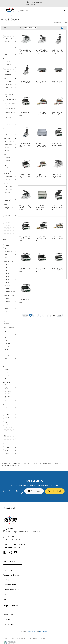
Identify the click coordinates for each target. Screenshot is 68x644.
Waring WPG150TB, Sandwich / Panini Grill (58, 145)
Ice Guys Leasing (31, 632)
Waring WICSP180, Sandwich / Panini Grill (25, 145)
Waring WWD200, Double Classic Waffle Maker (26, 207)
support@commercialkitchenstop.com (24, 532)
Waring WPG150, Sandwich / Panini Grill (41, 114)
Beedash (42, 638)
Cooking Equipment (7, 16)
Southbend (8, 41)
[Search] (40, 10)
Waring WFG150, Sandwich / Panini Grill (58, 114)
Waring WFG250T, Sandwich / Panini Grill (25, 301)
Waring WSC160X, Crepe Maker (57, 82)
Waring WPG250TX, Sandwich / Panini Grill (42, 270)
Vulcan (7, 51)
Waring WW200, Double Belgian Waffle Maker (57, 176)
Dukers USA (8, 35)
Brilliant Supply (44, 632)
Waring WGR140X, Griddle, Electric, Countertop (41, 207)
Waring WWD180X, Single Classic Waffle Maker (42, 52)
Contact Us (13, 491)
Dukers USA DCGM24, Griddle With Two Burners (41, 145)
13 (54, 315)
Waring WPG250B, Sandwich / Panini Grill (25, 239)
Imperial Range (9, 38)
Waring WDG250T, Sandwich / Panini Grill (25, 270)
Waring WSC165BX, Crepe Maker (42, 82)
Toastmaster (8, 48)
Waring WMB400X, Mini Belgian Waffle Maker (58, 52)
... (51, 315)
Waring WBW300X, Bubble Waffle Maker (26, 82)
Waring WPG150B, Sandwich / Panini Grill (25, 114)
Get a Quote (34, 491)
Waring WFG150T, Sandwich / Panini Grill (41, 176)
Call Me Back (55, 491)
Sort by (21, 28)
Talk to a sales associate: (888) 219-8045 (34, 3)
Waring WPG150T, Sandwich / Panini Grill (25, 176)
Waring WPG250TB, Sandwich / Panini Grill (58, 270)
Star (6, 44)
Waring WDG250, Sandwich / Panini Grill (41, 239)
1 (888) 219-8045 (16, 540)
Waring (7, 54)
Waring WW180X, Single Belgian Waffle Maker (26, 52)
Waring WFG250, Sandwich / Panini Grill (58, 239)
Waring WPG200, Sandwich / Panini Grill (58, 207)
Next (59, 315)
